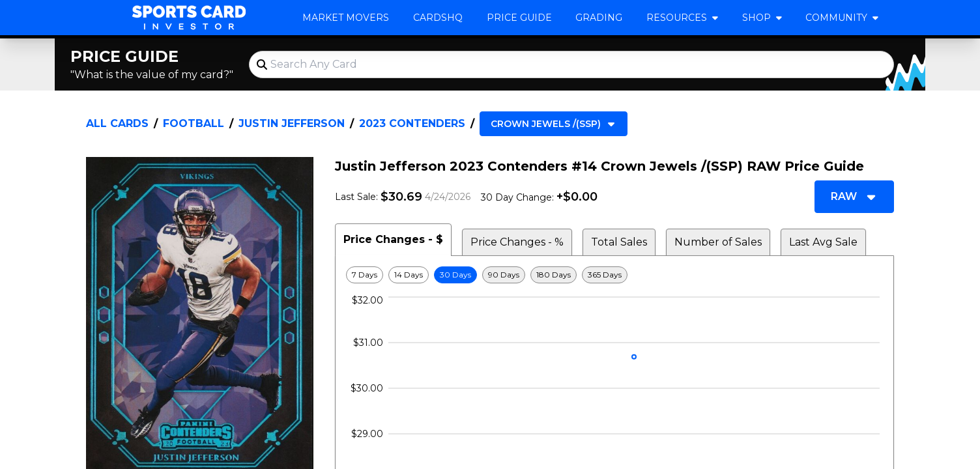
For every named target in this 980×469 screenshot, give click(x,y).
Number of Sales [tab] (718, 242)
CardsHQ (438, 18)
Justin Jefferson (292, 123)
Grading (599, 18)
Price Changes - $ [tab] (393, 239)
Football (194, 123)
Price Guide (519, 18)
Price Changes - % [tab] (517, 242)
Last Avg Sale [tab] (823, 242)
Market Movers (346, 18)
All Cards (117, 123)
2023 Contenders (412, 123)
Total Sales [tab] (619, 242)
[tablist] (614, 240)
